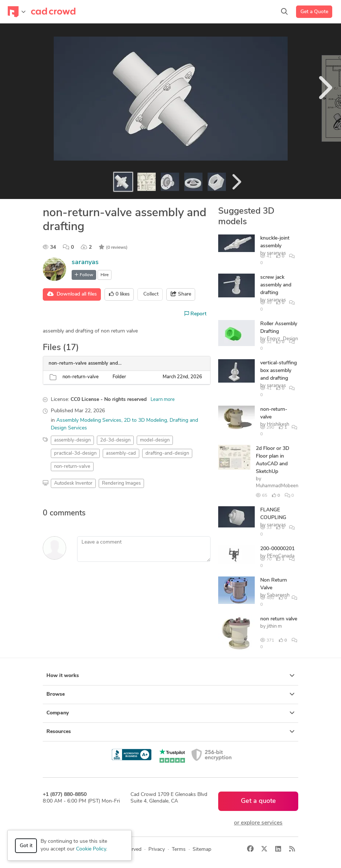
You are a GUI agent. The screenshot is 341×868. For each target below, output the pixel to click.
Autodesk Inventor (73, 483)
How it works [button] (170, 676)
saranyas (85, 262)
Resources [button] (170, 732)
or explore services (258, 823)
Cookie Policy (91, 849)
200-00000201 (277, 549)
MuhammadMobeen (277, 486)
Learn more (163, 400)
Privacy (157, 850)
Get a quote (258, 801)
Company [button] (170, 713)
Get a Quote (314, 12)
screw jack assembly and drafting (276, 285)
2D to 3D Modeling (145, 420)
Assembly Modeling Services (89, 420)
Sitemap (202, 850)
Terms (179, 850)
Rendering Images (121, 483)
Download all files (72, 294)
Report (196, 314)
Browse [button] (170, 694)
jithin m (274, 626)
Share (181, 294)
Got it (26, 846)
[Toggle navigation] (17, 12)
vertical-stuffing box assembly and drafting (279, 371)
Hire (105, 275)
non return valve (279, 619)
